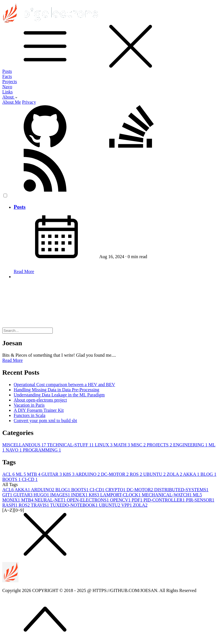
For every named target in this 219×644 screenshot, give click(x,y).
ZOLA (175, 474)
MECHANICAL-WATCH (167, 495)
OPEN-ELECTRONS (88, 500)
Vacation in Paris (29, 405)
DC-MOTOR (115, 474)
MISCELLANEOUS (25, 445)
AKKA (192, 474)
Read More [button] (13, 360)
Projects (10, 82)
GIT (8, 495)
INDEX (80, 495)
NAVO (14, 450)
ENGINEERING (191, 445)
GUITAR (52, 474)
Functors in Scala (30, 415)
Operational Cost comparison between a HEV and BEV (64, 385)
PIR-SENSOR (200, 500)
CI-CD (30, 479)
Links (7, 92)
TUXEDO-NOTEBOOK (75, 505)
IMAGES (61, 495)
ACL (9, 474)
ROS (136, 474)
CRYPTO (116, 490)
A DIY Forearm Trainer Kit (39, 410)
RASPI (10, 505)
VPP (127, 505)
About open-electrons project (40, 400)
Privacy (29, 102)
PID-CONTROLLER (165, 500)
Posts (7, 71)
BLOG (208, 474)
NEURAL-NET (51, 500)
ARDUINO (88, 474)
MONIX (12, 500)
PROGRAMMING (42, 450)
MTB (34, 474)
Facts (7, 76)
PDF (138, 500)
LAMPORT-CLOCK (121, 495)
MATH (122, 445)
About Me (12, 102)
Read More (24, 271)
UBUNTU (155, 474)
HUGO (42, 495)
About (10, 97)
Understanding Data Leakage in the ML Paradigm (59, 395)
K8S (69, 474)
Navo (7, 87)
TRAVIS (40, 505)
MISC (139, 445)
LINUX (104, 445)
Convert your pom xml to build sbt (45, 421)
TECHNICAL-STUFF (71, 445)
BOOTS (12, 479)
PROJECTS (160, 445)
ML (21, 474)
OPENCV (121, 500)
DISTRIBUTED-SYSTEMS (181, 490)
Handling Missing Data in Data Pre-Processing (56, 390)
